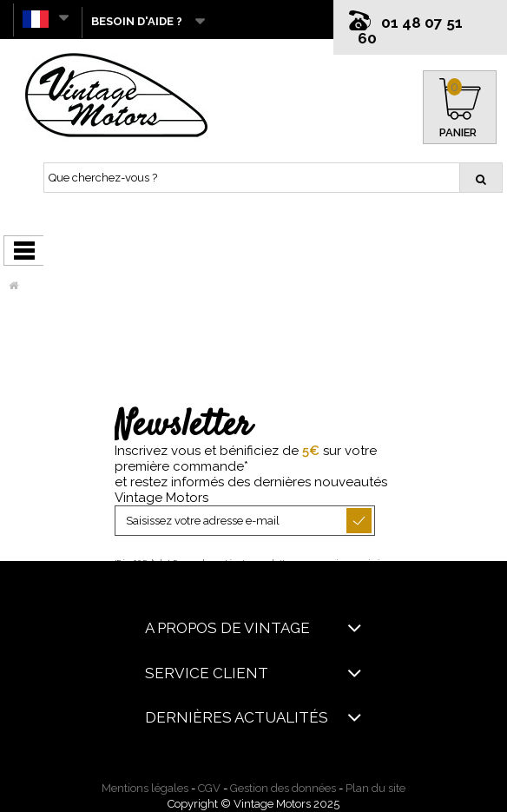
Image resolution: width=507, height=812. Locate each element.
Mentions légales (145, 788)
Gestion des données (283, 788)
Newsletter (183, 426)
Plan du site (375, 788)
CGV (209, 788)
